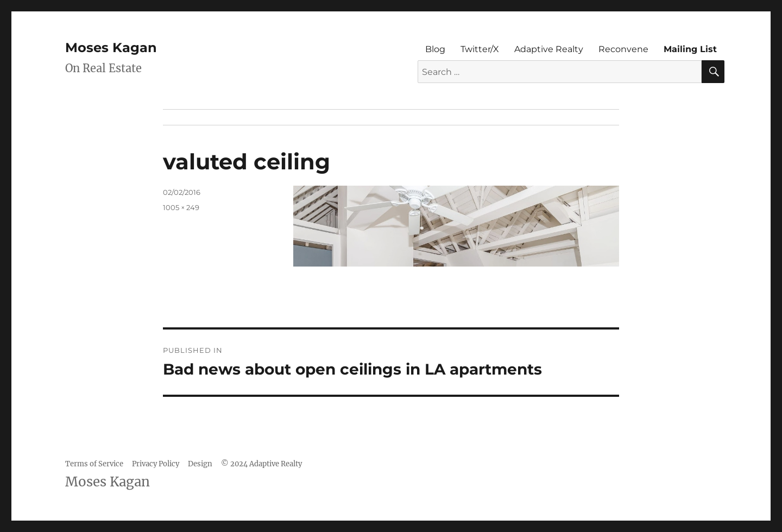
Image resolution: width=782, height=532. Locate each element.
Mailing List (690, 49)
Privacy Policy (156, 464)
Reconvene (623, 49)
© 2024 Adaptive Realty (261, 464)
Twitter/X (480, 49)
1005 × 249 (181, 207)
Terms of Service (94, 464)
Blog (435, 49)
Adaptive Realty (549, 49)
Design (200, 464)
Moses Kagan (111, 47)
